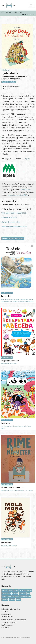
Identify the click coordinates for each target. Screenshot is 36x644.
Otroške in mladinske (8, 82)
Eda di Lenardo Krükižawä (17, 301)
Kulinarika (12, 600)
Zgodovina (22, 593)
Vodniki (4, 597)
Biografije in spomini (13, 597)
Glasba (18, 600)
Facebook (6, 627)
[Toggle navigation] (31, 5)
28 (30, 638)
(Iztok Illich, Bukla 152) (17, 205)
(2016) (9, 217)
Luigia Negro (5, 301)
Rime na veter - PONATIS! (13, 487)
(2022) (14, 213)
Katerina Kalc (29, 301)
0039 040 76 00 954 (10, 623)
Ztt (3, 12)
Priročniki (15, 593)
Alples (27, 159)
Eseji (28, 593)
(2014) (11, 222)
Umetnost (5, 600)
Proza (11, 590)
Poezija (16, 590)
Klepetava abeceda (10, 361)
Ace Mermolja (5, 426)
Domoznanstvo (6, 593)
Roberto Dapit (14, 299)
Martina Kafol (5, 299)
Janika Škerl (13, 364)
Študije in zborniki (26, 597)
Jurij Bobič (4, 546)
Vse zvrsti (5, 590)
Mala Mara (6, 542)
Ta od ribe (6, 296)
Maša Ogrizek (6, 70)
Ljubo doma (17, 12)
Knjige (9, 12)
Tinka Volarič (29, 491)
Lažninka (5, 423)
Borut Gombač (14, 491)
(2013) (14, 227)
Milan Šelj (21, 491)
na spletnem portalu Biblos (18, 195)
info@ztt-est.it (28, 14)
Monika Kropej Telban (26, 299)
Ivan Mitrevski (5, 364)
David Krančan (12, 546)
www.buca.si (25, 189)
